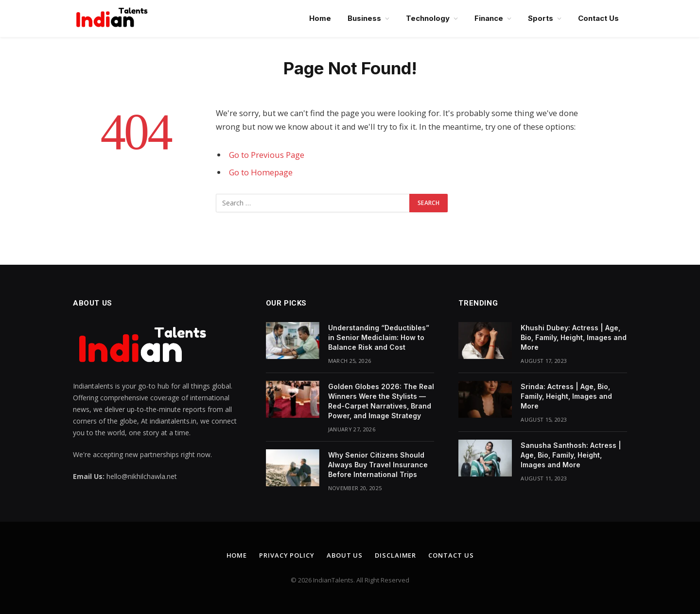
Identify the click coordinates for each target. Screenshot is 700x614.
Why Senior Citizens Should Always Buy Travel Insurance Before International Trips (378, 465)
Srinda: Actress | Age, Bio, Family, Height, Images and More (566, 396)
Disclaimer (395, 555)
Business (364, 18)
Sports (541, 18)
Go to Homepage (261, 172)
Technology (428, 18)
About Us (345, 555)
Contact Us (598, 18)
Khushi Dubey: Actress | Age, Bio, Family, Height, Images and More (574, 337)
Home (320, 18)
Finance (489, 18)
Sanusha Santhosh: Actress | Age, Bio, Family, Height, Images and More (571, 455)
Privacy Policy (287, 555)
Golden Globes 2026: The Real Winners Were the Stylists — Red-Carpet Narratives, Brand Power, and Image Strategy (381, 401)
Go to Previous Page (267, 155)
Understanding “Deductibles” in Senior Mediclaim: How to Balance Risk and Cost (379, 337)
